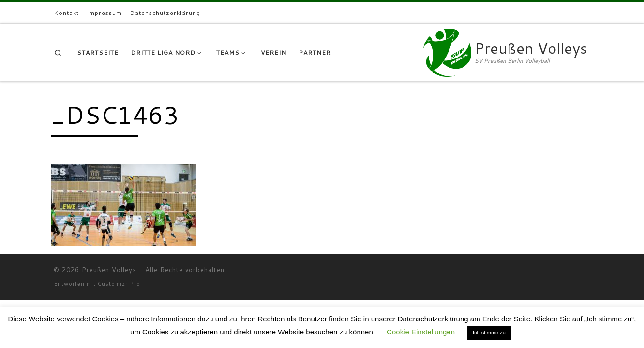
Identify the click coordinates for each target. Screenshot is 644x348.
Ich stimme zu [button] (489, 333)
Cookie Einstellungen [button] (421, 332)
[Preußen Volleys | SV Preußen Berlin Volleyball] (447, 50)
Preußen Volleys (109, 270)
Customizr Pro (119, 284)
